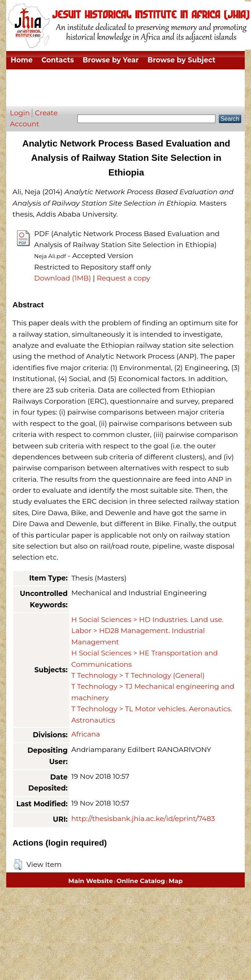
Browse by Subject (181, 60)
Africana (86, 734)
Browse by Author (43, 97)
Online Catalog (141, 881)
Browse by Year (111, 60)
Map (176, 881)
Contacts (58, 60)
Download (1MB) (63, 278)
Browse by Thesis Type (130, 78)
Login (20, 113)
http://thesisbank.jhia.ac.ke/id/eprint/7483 (143, 819)
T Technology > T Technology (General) (138, 675)
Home (22, 60)
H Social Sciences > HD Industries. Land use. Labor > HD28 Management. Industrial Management (147, 631)
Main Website (91, 881)
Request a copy (124, 278)
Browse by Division (45, 78)
